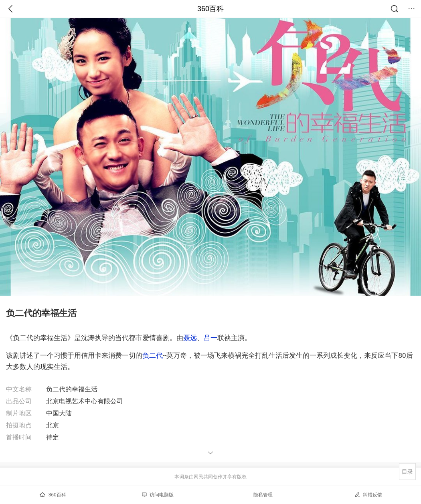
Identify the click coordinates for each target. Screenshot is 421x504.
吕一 (210, 338)
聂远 (190, 338)
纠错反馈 (368, 495)
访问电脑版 (158, 495)
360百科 (210, 9)
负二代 (153, 355)
